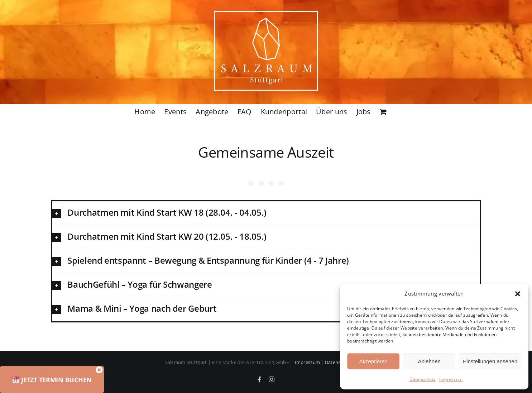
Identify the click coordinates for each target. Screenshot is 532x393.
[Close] (114, 370)
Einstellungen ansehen (490, 361)
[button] (518, 294)
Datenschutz (423, 379)
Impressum (451, 379)
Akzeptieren (373, 361)
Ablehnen (429, 361)
